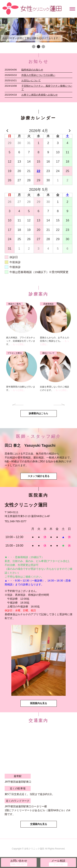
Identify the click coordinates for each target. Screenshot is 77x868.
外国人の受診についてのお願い (38, 75)
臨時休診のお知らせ (32, 70)
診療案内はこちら (38, 413)
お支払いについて (31, 80)
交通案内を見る (39, 824)
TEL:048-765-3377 (16, 521)
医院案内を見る (39, 703)
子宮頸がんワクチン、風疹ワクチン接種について (47, 88)
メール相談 (58, 861)
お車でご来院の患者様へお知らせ (40, 95)
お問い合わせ (19, 861)
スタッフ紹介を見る (39, 476)
